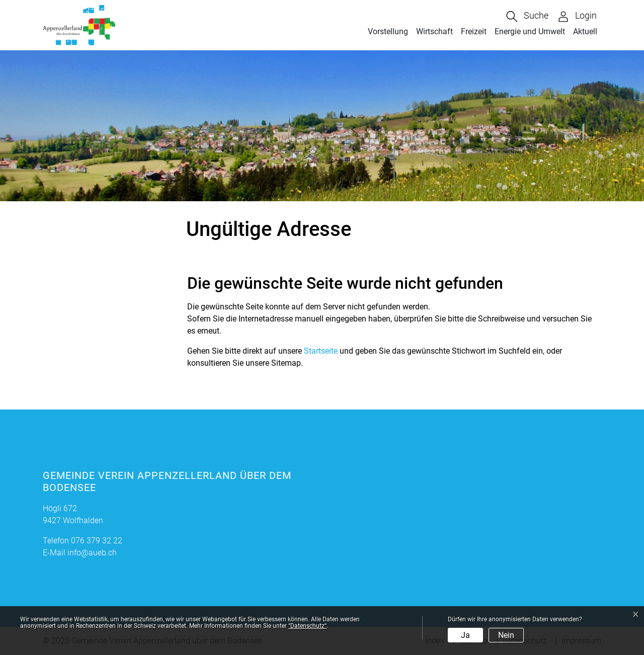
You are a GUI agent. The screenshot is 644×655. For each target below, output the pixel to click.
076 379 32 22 (97, 541)
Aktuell (585, 31)
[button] (527, 17)
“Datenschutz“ (307, 626)
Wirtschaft (434, 31)
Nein (506, 635)
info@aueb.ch (92, 553)
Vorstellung (388, 31)
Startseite (321, 351)
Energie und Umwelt (530, 31)
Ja (465, 635)
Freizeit (474, 31)
